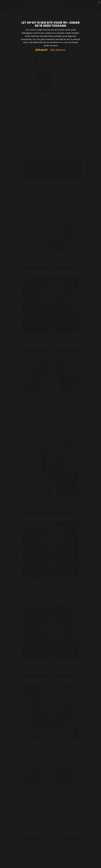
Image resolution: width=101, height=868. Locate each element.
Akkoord (41, 50)
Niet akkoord (58, 50)
